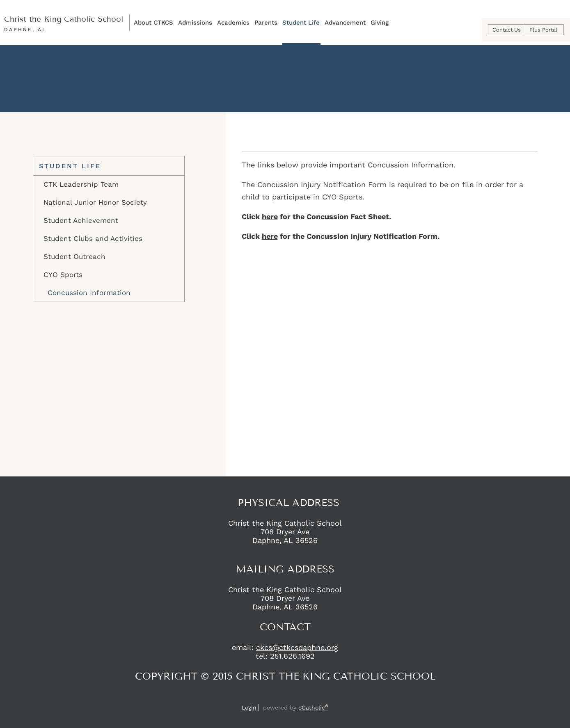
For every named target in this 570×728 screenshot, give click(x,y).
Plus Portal (543, 30)
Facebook (277, 696)
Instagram (292, 696)
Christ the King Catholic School (64, 19)
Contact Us (507, 30)
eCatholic (313, 707)
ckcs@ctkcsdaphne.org (297, 647)
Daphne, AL (25, 30)
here (270, 216)
